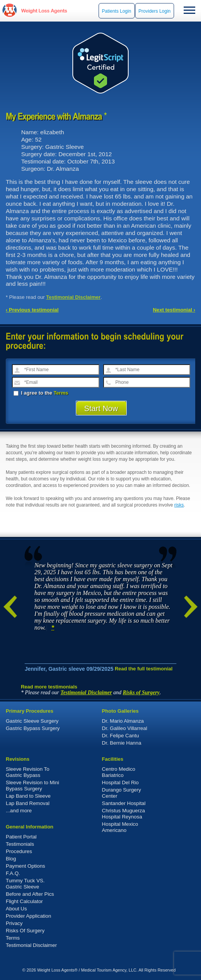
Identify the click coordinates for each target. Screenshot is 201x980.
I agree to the (41, 393)
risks (179, 505)
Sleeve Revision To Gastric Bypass (28, 772)
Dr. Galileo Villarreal (125, 728)
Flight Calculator (24, 901)
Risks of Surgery (141, 692)
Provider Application (28, 916)
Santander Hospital (124, 803)
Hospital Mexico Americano (120, 827)
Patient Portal (21, 837)
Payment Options (25, 866)
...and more (19, 811)
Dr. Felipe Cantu (121, 736)
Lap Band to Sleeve (28, 796)
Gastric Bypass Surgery (33, 728)
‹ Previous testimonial (32, 310)
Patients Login (117, 11)
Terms (61, 393)
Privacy (14, 923)
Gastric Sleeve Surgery (32, 721)
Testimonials (20, 844)
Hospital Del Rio (121, 782)
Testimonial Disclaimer (74, 297)
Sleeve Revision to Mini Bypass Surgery (33, 786)
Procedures (19, 851)
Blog (11, 859)
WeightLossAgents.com (44, 11)
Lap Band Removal (28, 803)
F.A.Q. (13, 873)
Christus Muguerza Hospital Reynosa (124, 814)
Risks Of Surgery (25, 931)
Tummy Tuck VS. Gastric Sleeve (25, 884)
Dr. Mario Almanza (123, 721)
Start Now (101, 408)
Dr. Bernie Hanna (122, 743)
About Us (16, 909)
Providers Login (155, 11)
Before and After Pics (30, 894)
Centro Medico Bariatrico (119, 772)
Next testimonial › (174, 310)
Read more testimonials (49, 687)
